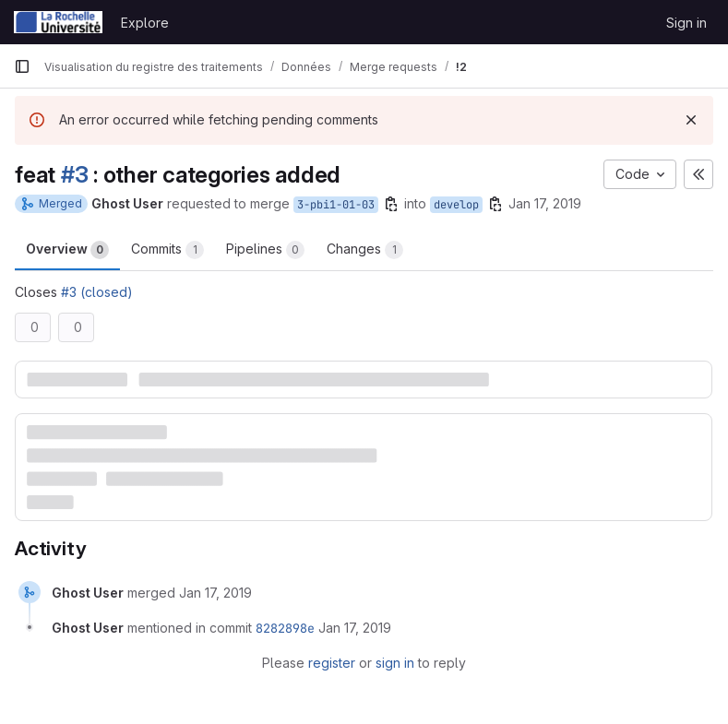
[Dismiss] (691, 120)
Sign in (686, 23)
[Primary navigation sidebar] (22, 66)
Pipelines (265, 250)
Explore (145, 23)
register (332, 663)
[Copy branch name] (391, 204)
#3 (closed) (97, 292)
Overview (67, 250)
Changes (365, 250)
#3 (75, 174)
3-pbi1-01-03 (336, 205)
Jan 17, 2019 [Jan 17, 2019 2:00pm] (545, 203)
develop (456, 205)
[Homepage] (58, 22)
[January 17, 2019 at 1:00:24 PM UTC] (215, 593)
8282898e (285, 628)
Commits (167, 250)
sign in (395, 663)
